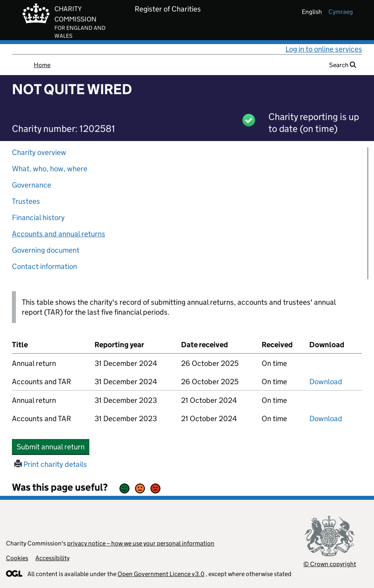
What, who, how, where (50, 169)
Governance (32, 185)
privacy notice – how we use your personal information (141, 543)
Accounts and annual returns (59, 234)
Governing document (46, 250)
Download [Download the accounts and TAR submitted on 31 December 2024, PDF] (326, 382)
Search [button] (343, 65)
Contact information (44, 266)
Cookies (17, 558)
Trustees (26, 201)
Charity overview (39, 152)
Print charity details (51, 464)
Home (42, 65)
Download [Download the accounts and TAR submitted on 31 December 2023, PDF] (326, 419)
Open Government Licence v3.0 (161, 574)
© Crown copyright (330, 564)
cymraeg (341, 12)
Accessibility (52, 558)
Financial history (38, 218)
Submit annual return (53, 447)
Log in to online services (324, 49)
